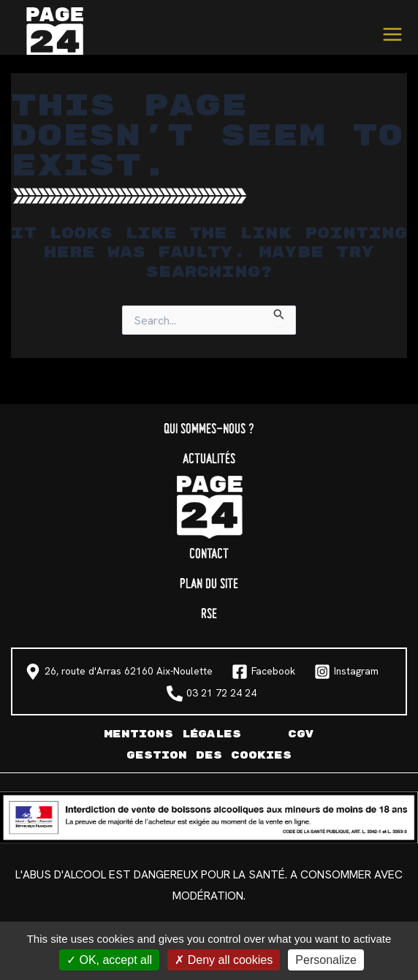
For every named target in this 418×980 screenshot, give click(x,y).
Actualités (209, 459)
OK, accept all (109, 960)
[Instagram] (346, 672)
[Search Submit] (279, 316)
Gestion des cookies (209, 755)
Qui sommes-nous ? (209, 429)
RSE (209, 614)
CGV (301, 734)
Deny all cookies (224, 960)
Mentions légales (172, 734)
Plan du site (209, 584)
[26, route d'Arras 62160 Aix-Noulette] (119, 672)
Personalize (326, 960)
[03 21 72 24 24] (212, 694)
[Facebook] (263, 672)
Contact (209, 554)
